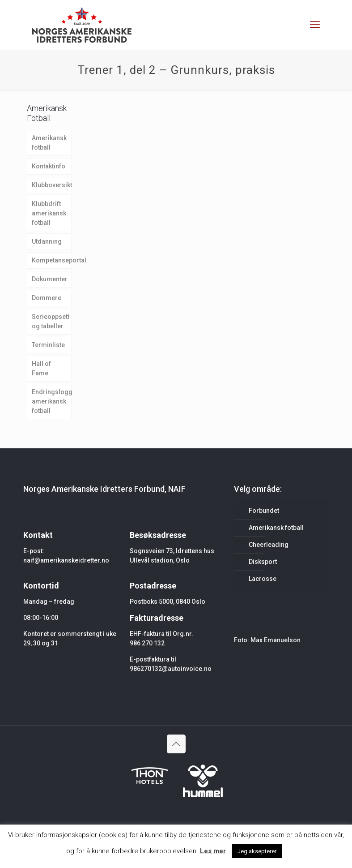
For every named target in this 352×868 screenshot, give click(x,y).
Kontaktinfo (49, 166)
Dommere (47, 298)
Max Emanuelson (276, 640)
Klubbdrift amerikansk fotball (49, 213)
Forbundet (264, 511)
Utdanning (47, 241)
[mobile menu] (315, 25)
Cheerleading (269, 545)
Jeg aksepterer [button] (257, 851)
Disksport (263, 562)
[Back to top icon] (176, 744)
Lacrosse (263, 579)
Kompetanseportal (52, 260)
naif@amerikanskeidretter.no (66, 560)
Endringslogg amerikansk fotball (52, 401)
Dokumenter (50, 279)
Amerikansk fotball (49, 143)
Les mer (213, 851)
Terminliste (48, 345)
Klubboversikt (52, 185)
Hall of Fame (41, 368)
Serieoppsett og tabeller (51, 321)
